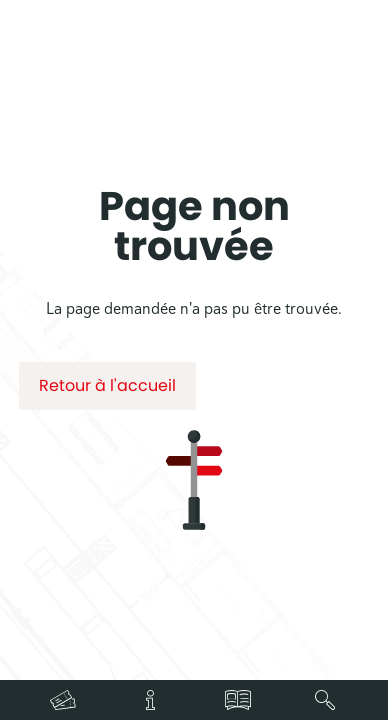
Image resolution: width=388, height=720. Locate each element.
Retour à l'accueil (107, 385)
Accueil (143, 142)
